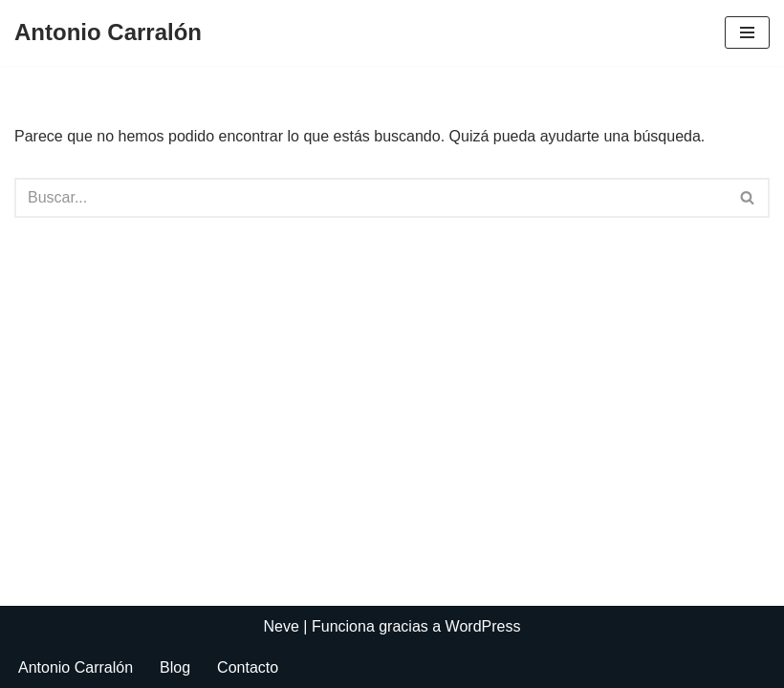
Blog (175, 667)
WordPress (483, 626)
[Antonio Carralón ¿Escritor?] (108, 33)
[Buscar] (370, 198)
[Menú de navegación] (747, 32)
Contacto (248, 667)
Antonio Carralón (76, 667)
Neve (282, 626)
